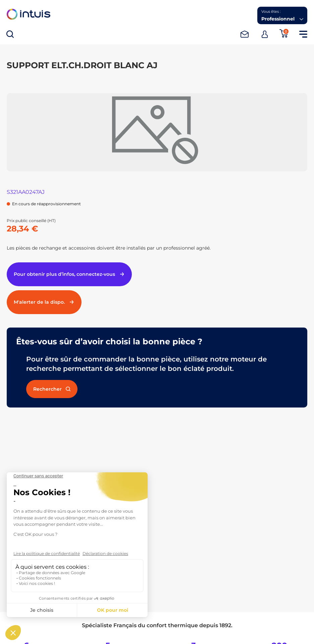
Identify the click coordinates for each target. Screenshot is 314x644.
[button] (282, 15)
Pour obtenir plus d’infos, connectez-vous (69, 274)
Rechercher (52, 389)
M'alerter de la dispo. (44, 302)
